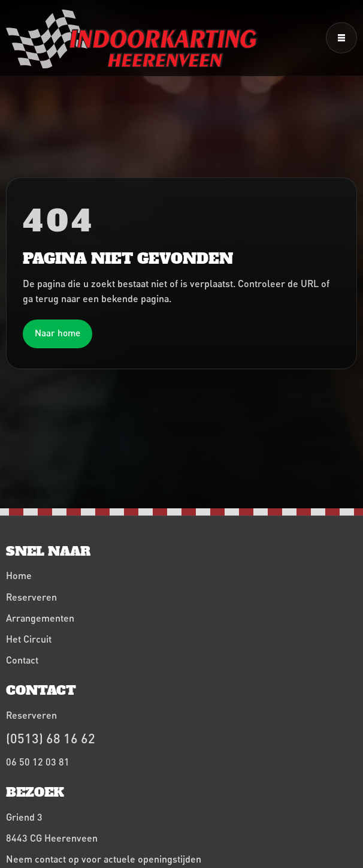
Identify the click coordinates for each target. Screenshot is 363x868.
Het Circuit (29, 639)
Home (19, 575)
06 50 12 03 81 (38, 762)
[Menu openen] (341, 38)
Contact (22, 660)
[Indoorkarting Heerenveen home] (132, 39)
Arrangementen (40, 618)
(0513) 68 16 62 (51, 738)
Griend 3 (24, 817)
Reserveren (31, 597)
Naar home (58, 333)
